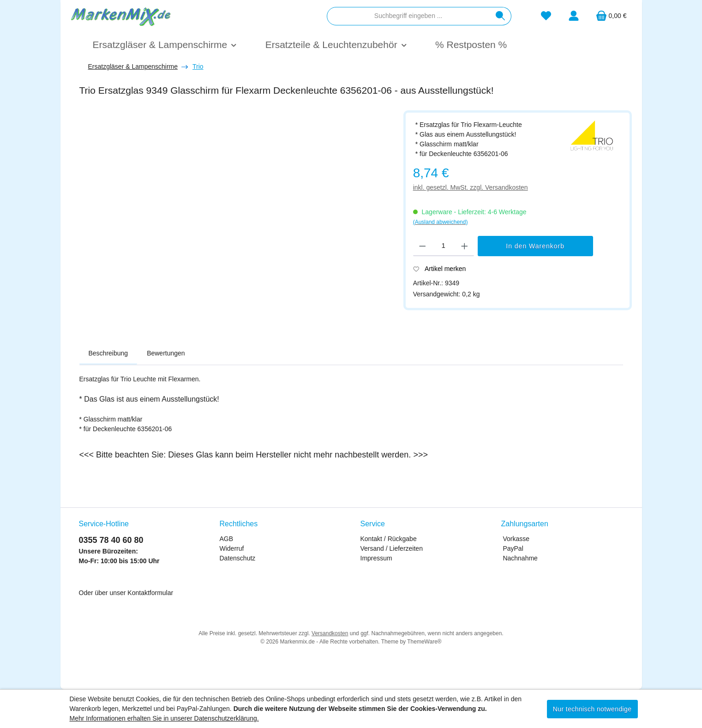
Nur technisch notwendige (592, 709)
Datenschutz (238, 558)
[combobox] (408, 16)
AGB (227, 539)
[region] (237, 220)
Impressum (376, 558)
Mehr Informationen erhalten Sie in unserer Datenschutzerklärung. (164, 718)
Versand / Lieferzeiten (392, 548)
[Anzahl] (443, 246)
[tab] (108, 354)
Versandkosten (330, 633)
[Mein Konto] (574, 16)
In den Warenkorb (535, 246)
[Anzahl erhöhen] (465, 246)
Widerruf (232, 548)
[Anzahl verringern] (423, 246)
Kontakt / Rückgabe (389, 539)
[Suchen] (501, 16)
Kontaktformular (150, 593)
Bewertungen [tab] (166, 353)
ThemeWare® (424, 642)
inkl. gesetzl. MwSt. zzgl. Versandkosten (471, 187)
